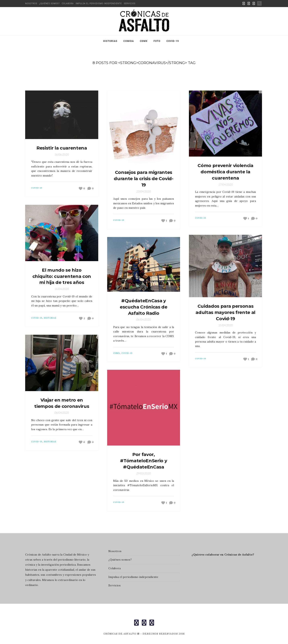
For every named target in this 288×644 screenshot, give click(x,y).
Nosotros (31, 4)
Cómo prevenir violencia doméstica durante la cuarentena (225, 172)
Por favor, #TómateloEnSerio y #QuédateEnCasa (143, 461)
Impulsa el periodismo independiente (99, 4)
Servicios (130, 4)
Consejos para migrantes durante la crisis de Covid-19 (143, 179)
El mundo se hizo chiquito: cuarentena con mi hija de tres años (62, 276)
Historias (110, 41)
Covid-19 (173, 41)
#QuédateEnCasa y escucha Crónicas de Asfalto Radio (144, 307)
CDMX (144, 41)
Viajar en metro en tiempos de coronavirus (62, 403)
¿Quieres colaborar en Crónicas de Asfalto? (223, 555)
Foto (157, 41)
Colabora (68, 4)
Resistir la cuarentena (62, 148)
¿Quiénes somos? (50, 4)
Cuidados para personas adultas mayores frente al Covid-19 (225, 312)
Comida (129, 41)
